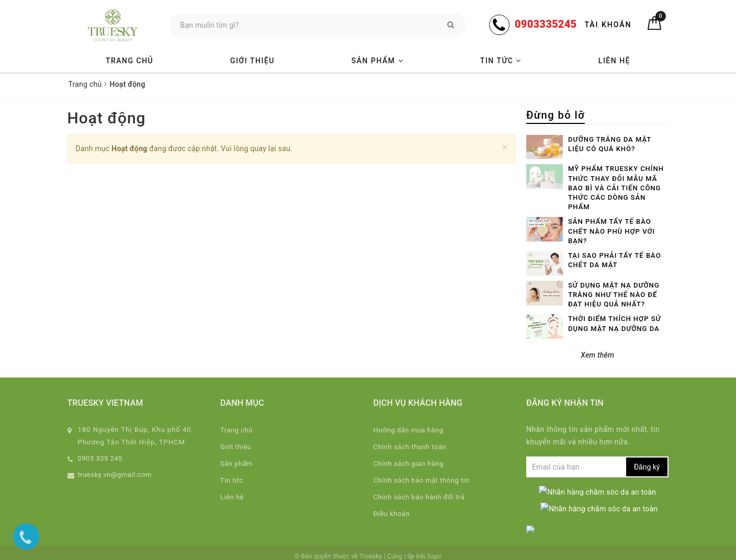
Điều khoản (392, 514)
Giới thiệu (252, 61)
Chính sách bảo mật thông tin (421, 480)
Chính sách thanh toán (410, 447)
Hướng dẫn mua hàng (409, 430)
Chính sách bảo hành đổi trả (419, 497)
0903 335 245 (100, 458)
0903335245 (546, 24)
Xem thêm (597, 355)
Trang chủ (129, 61)
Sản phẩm (377, 61)
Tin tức (501, 61)
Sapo (434, 549)
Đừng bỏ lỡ (556, 115)
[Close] (505, 147)
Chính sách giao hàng (409, 464)
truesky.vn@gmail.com (115, 475)
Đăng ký (647, 467)
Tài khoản (608, 25)
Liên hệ (614, 61)
